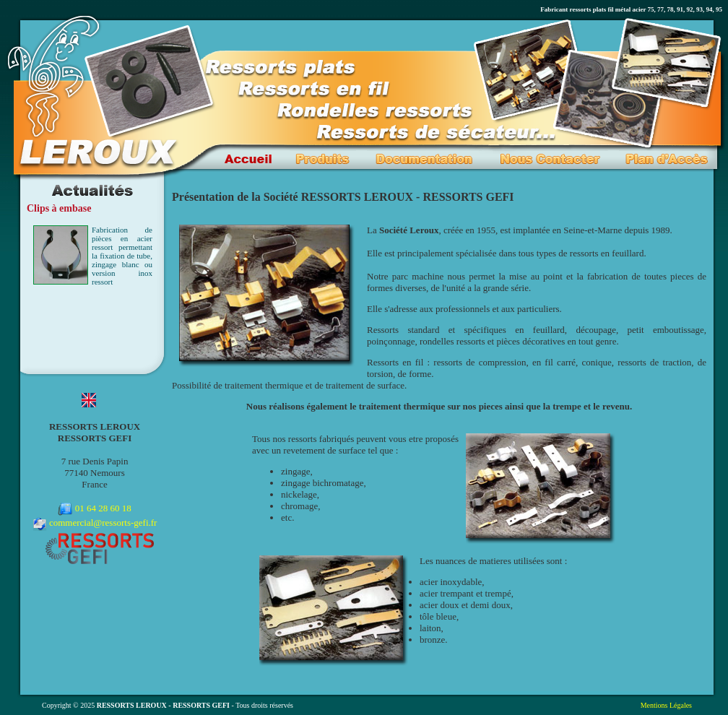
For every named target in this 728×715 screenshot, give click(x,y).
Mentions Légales (666, 705)
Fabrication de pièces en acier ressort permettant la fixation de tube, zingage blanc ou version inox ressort (122, 256)
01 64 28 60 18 (103, 508)
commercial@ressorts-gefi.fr (103, 523)
